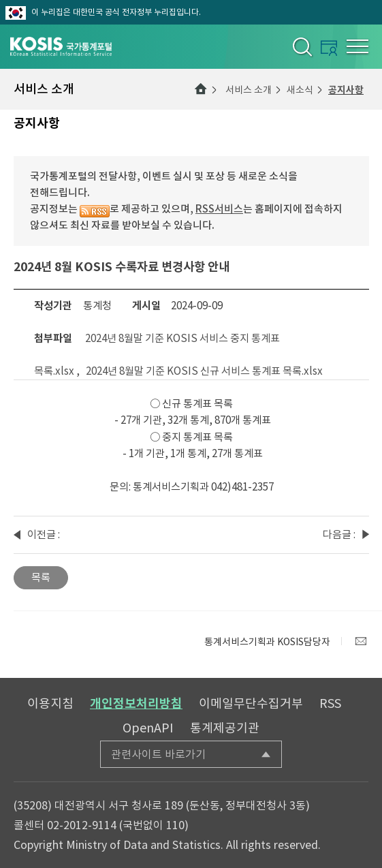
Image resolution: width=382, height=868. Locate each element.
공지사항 (346, 90)
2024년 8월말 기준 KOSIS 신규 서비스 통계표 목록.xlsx (204, 371)
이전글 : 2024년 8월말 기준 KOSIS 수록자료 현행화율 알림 (44, 536)
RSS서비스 (219, 209)
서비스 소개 (249, 90)
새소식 (300, 90)
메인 (201, 89)
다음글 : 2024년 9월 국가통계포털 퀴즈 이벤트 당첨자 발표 (339, 536)
